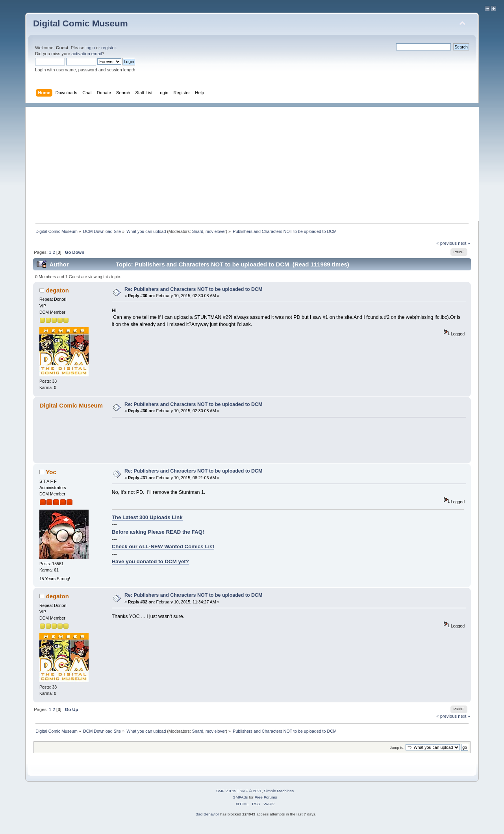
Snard (198, 231)
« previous (447, 243)
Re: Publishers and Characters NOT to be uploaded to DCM (194, 289)
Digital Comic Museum (81, 23)
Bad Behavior (207, 814)
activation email (86, 54)
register (108, 48)
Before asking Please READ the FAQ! (158, 532)
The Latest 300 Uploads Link (147, 517)
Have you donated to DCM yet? (150, 561)
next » (464, 243)
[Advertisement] (256, 162)
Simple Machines (279, 791)
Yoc (51, 472)
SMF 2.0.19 (226, 791)
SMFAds (241, 797)
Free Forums (266, 797)
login (90, 48)
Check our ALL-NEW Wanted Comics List (163, 546)
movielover (216, 231)
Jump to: (397, 747)
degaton (57, 290)
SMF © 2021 (251, 791)
